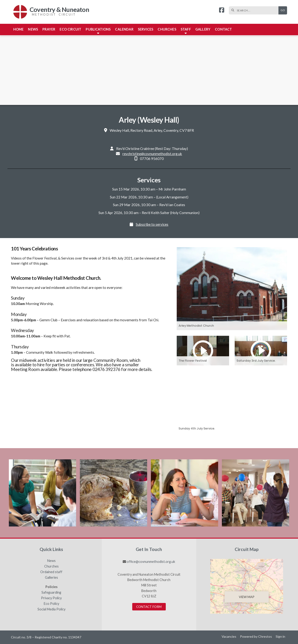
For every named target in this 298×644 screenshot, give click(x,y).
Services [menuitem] (146, 29)
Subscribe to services (152, 224)
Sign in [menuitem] (280, 636)
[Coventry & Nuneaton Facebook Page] (222, 11)
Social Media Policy (51, 609)
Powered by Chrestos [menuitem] (256, 636)
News (51, 561)
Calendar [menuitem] (124, 29)
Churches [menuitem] (167, 29)
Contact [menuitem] (223, 29)
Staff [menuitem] (186, 29)
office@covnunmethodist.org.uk (151, 562)
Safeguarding (51, 592)
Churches (51, 566)
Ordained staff (51, 572)
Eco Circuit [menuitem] (70, 29)
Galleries (51, 578)
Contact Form (149, 607)
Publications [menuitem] (98, 29)
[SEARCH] (255, 10)
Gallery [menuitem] (203, 29)
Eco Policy (51, 604)
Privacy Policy (51, 598)
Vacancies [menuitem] (229, 636)
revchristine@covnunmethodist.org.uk (152, 154)
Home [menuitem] (19, 29)
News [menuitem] (33, 29)
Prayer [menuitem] (49, 29)
